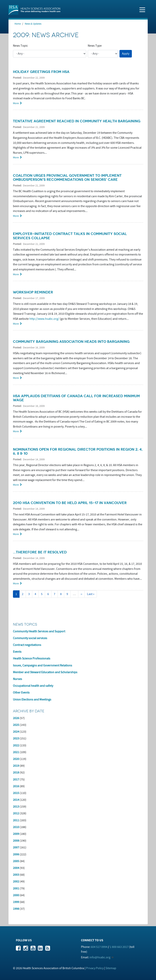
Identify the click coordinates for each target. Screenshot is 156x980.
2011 (16, 820)
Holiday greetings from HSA (41, 72)
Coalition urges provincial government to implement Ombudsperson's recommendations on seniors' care (67, 178)
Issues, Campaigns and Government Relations (43, 665)
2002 (16, 881)
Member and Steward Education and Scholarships (45, 672)
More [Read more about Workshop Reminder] (16, 324)
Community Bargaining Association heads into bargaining (71, 342)
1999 (16, 902)
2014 (16, 800)
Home (18, 24)
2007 (16, 847)
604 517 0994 (99, 947)
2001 (16, 888)
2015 (16, 793)
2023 (16, 738)
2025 (16, 725)
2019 (16, 766)
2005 (16, 861)
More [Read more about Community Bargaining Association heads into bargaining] (16, 378)
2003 (16, 875)
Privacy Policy (95, 968)
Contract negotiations (27, 645)
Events (17, 652)
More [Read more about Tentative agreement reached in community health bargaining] (16, 157)
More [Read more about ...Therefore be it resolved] (16, 583)
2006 (16, 854)
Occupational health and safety (33, 686)
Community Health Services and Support (39, 631)
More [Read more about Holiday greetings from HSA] (16, 103)
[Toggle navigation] (142, 9)
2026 (16, 718)
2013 (16, 807)
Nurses (17, 679)
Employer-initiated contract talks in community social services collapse (70, 236)
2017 (16, 779)
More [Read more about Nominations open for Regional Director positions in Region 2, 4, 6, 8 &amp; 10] (16, 485)
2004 (16, 868)
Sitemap (111, 968)
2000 (16, 895)
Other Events (21, 693)
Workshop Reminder (33, 292)
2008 (16, 841)
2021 (16, 752)
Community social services (30, 638)
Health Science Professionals (32, 658)
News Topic (20, 46)
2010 (16, 827)
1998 (16, 909)
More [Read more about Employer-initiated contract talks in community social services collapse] (16, 274)
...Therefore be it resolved (40, 552)
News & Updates (33, 24)
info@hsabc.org (100, 957)
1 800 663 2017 (119, 947)
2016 (16, 786)
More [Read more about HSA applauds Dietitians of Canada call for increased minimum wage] (16, 431)
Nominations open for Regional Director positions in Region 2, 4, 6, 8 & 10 (78, 451)
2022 (16, 745)
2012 (16, 813)
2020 (16, 759)
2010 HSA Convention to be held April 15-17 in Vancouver (70, 503)
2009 (16, 834)
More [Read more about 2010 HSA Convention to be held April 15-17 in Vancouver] (16, 534)
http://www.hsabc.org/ (44, 319)
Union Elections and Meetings (32, 700)
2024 (16, 732)
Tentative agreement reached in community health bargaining (77, 121)
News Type (95, 46)
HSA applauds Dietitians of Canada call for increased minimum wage (76, 398)
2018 (16, 773)
